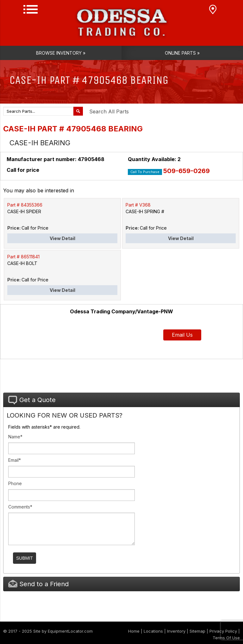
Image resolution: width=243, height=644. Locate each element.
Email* (15, 460)
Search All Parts (109, 111)
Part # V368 (138, 205)
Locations (153, 631)
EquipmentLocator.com (70, 631)
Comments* (20, 507)
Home (134, 631)
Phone (15, 483)
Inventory (176, 631)
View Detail (62, 238)
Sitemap (197, 631)
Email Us (182, 335)
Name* (15, 437)
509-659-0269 (187, 171)
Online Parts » (182, 53)
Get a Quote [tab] (32, 400)
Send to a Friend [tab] (38, 584)
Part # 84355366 (25, 205)
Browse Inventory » (61, 53)
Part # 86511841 (23, 257)
